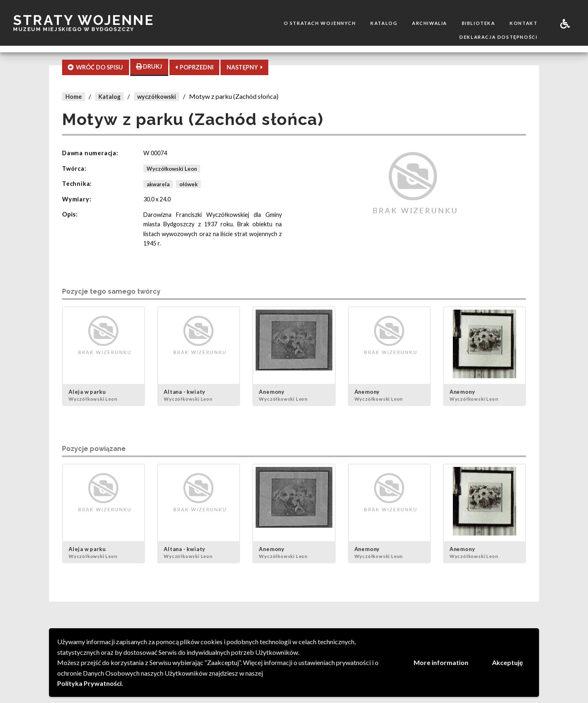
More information (441, 662)
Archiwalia (430, 23)
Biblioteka (479, 23)
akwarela (158, 184)
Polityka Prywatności (89, 683)
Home (73, 97)
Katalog (384, 23)
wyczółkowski (157, 97)
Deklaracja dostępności (498, 37)
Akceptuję (508, 662)
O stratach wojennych (320, 23)
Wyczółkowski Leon (172, 169)
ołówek (188, 184)
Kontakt (523, 23)
